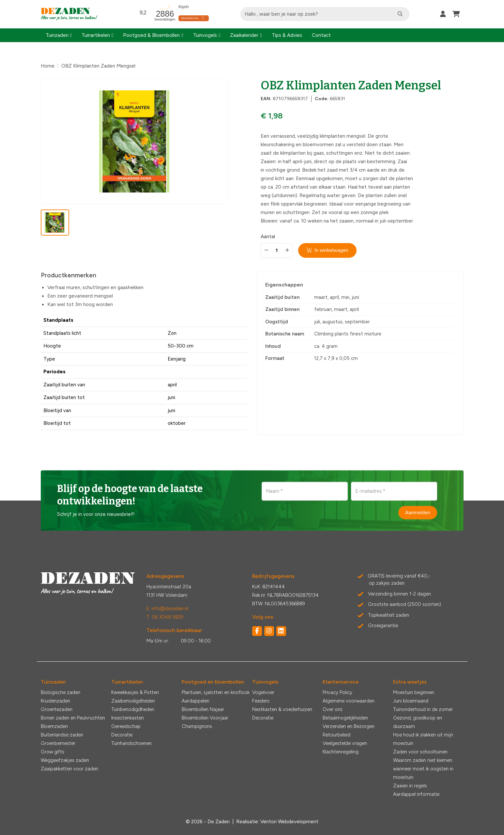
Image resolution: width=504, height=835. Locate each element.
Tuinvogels (205, 35)
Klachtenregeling (341, 752)
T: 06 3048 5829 (165, 617)
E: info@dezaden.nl (167, 609)
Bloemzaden (54, 726)
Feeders (261, 701)
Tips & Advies (287, 35)
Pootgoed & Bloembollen (151, 35)
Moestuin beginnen (414, 692)
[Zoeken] (401, 14)
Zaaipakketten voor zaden (69, 769)
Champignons (197, 726)
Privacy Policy (337, 692)
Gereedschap (126, 726)
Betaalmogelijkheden (345, 718)
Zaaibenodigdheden (133, 701)
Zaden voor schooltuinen (420, 752)
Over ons (333, 709)
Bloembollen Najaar (203, 709)
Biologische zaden (61, 692)
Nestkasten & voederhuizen (282, 709)
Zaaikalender (244, 35)
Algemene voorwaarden (349, 701)
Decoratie (122, 735)
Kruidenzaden (55, 701)
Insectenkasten (128, 718)
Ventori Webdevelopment (289, 822)
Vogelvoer (263, 692)
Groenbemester (58, 743)
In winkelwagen (328, 250)
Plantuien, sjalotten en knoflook (216, 692)
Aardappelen (196, 701)
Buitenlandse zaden (62, 735)
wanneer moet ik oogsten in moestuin (423, 773)
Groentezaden (57, 709)
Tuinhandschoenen (131, 743)
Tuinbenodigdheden (133, 709)
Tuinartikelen (96, 35)
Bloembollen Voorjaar (205, 718)
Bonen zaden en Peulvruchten (73, 718)
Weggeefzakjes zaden (65, 760)
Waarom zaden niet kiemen (423, 760)
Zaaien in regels (410, 786)
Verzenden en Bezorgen (349, 726)
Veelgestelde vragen (345, 743)
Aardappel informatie (416, 794)
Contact (321, 35)
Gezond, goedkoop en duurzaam (418, 722)
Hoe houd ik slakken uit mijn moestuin (423, 739)
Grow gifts (53, 752)
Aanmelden (418, 512)
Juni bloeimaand (411, 701)
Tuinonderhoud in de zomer (423, 709)
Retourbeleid (336, 735)
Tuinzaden (57, 35)
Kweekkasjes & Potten (135, 692)
